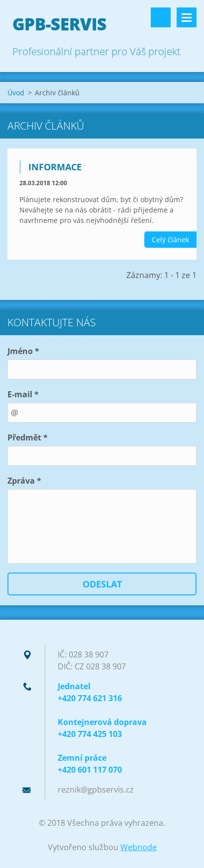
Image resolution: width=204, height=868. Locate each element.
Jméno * (23, 351)
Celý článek (170, 240)
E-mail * (23, 394)
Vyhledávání (161, 17)
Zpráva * (24, 481)
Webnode (139, 847)
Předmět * (28, 437)
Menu (187, 17)
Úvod (16, 93)
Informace (55, 167)
